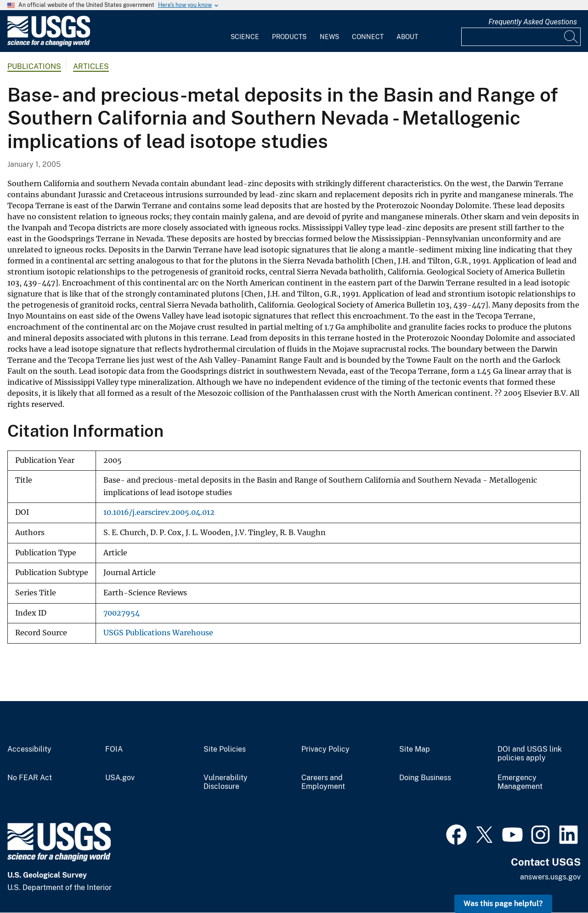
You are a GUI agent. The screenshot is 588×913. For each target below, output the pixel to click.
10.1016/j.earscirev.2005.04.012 (159, 512)
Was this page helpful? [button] (503, 904)
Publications (34, 66)
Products (289, 37)
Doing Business (425, 778)
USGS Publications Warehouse (158, 633)
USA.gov (120, 778)
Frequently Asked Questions (533, 22)
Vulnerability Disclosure (226, 782)
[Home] (49, 44)
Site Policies (225, 749)
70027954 (122, 613)
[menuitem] (245, 31)
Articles (91, 66)
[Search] (571, 37)
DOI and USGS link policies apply (530, 754)
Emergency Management (520, 782)
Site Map (415, 749)
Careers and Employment (323, 782)
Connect (368, 37)
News (329, 37)
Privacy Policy (325, 749)
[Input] (521, 37)
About (407, 37)
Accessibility (29, 749)
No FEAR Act (30, 778)
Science (245, 37)
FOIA (114, 749)
